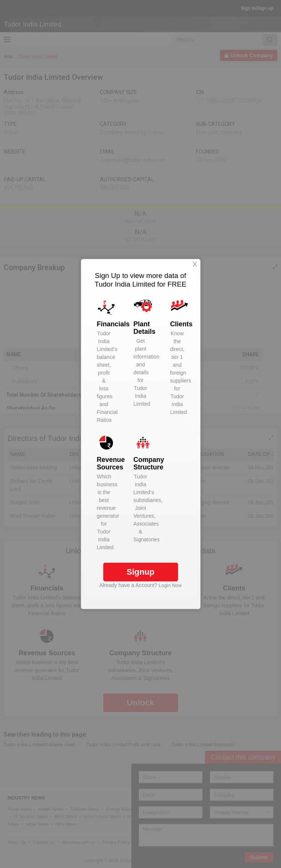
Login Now (170, 585)
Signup (140, 572)
